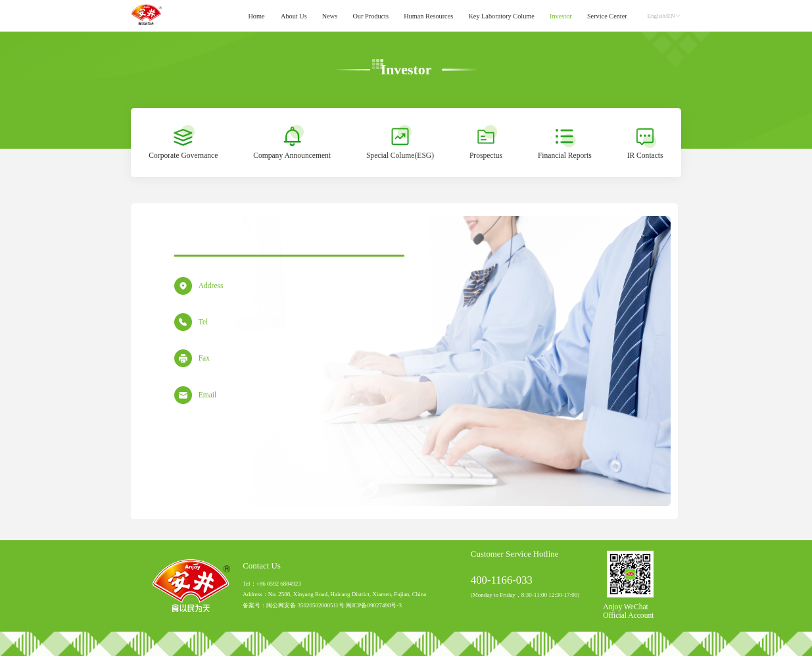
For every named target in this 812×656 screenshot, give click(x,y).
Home (256, 15)
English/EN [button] (664, 16)
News (330, 15)
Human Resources (428, 15)
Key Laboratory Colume (501, 15)
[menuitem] (257, 16)
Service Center (607, 15)
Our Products (370, 15)
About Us (294, 15)
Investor (561, 15)
